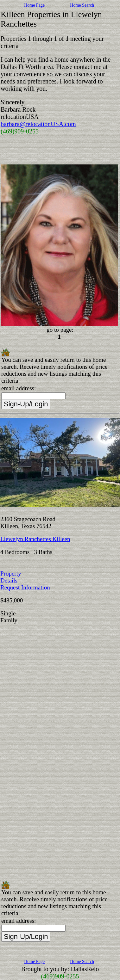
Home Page (34, 5)
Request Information (25, 587)
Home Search (82, 5)
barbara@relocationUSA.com (38, 124)
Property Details (11, 577)
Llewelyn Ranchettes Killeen (35, 539)
